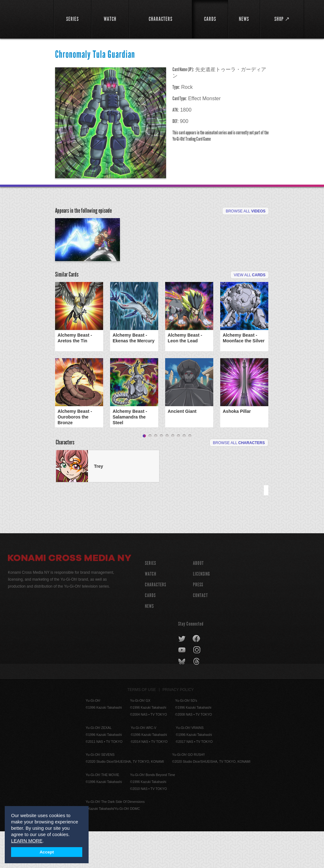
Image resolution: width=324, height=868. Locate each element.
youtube (182, 687)
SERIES (150, 600)
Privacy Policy (178, 726)
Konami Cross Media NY (70, 596)
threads (197, 698)
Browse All (246, 211)
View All (250, 312)
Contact (200, 632)
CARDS (150, 632)
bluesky (182, 698)
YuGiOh (27, 19)
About (198, 600)
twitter (182, 675)
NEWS (149, 643)
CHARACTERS (156, 621)
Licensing (202, 611)
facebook (197, 675)
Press (198, 621)
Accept (47, 852)
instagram (197, 687)
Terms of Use (142, 726)
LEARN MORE (27, 841)
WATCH (151, 611)
